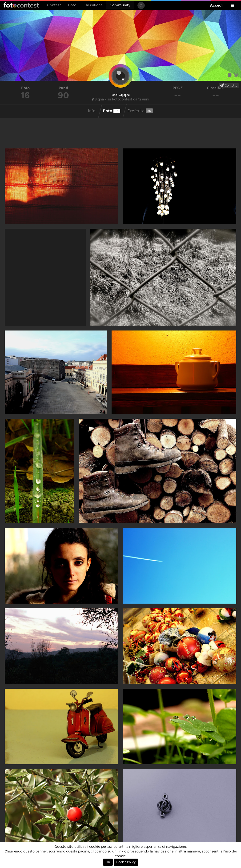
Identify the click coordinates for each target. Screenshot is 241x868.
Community (120, 5)
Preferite (140, 111)
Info (92, 111)
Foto (72, 5)
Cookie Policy (126, 862)
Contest (54, 5)
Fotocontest (21, 5)
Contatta (229, 85)
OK (108, 862)
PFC (178, 88)
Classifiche (93, 5)
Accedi (216, 5)
